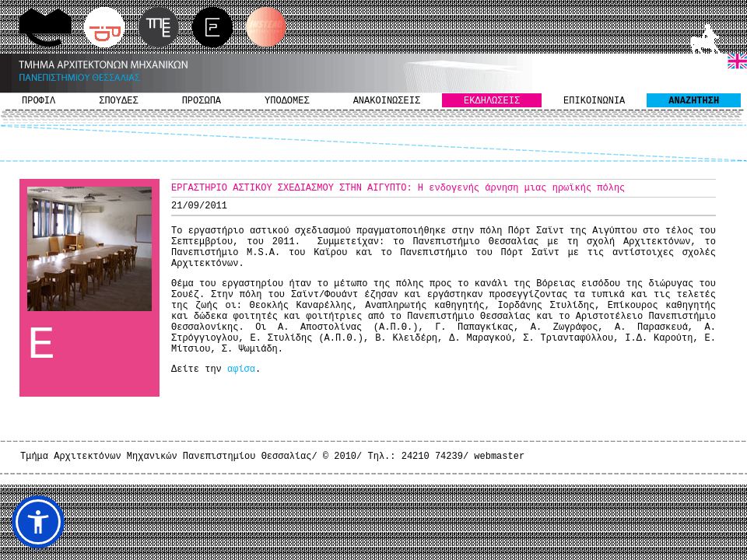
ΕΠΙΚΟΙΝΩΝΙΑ (594, 101)
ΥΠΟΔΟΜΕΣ (287, 101)
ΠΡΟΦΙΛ (39, 101)
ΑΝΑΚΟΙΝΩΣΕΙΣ (387, 101)
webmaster (499, 457)
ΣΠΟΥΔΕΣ (118, 101)
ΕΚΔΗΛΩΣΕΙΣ (492, 101)
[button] (38, 522)
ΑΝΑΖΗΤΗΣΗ (694, 101)
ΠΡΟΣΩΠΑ (202, 101)
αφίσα (241, 369)
